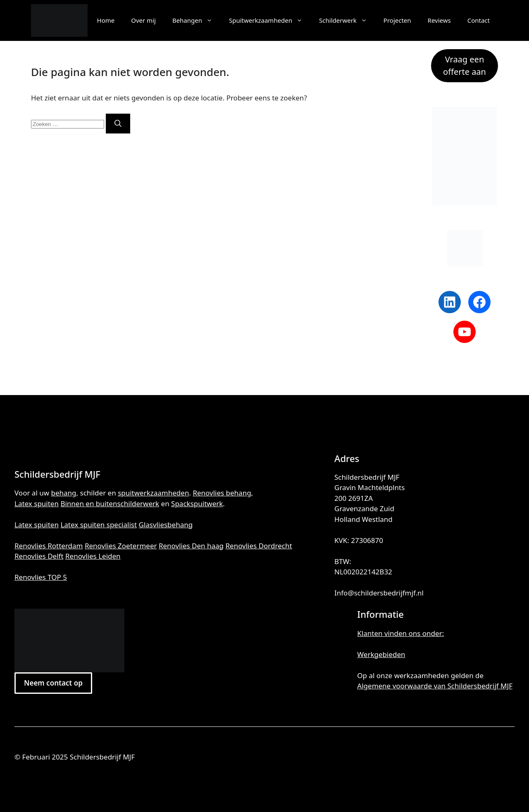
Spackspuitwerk (197, 504)
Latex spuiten (37, 504)
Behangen (197, 20)
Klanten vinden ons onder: (400, 633)
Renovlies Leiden (93, 556)
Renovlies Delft (39, 556)
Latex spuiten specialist (99, 525)
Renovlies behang (222, 493)
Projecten (397, 20)
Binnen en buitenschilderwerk (110, 504)
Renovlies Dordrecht (259, 546)
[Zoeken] (118, 124)
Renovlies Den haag (191, 546)
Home (106, 20)
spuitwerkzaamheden (153, 493)
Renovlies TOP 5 (41, 577)
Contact (479, 20)
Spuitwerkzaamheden (270, 20)
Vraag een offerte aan (465, 65)
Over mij (143, 20)
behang (64, 493)
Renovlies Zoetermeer (121, 546)
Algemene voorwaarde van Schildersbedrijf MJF (435, 686)
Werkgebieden (381, 654)
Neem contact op (53, 683)
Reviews (439, 20)
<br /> (265, 640)
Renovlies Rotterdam (49, 546)
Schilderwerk (347, 20)
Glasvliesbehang (166, 525)
